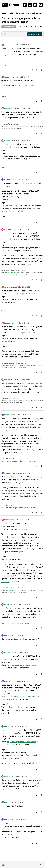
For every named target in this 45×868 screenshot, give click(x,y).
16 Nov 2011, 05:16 (25, 652)
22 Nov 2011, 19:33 (21, 802)
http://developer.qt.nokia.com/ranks (21, 665)
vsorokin (7, 140)
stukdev (7, 179)
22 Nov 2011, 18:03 (22, 776)
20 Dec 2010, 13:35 (24, 473)
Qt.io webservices (9, 27)
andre (6, 681)
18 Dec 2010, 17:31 (23, 229)
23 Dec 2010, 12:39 (24, 604)
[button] (3, 865)
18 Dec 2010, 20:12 (23, 379)
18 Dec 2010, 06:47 (23, 77)
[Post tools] (42, 70)
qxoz (6, 635)
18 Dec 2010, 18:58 (23, 287)
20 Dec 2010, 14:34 (23, 520)
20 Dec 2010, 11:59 (24, 415)
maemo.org (6, 582)
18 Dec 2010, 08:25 (23, 140)
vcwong (7, 45)
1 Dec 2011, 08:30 (20, 819)
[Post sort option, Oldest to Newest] (5, 34)
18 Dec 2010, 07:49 (23, 108)
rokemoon (8, 652)
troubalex (8, 415)
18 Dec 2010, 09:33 (23, 179)
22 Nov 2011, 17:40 (21, 726)
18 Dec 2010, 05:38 (23, 45)
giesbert (7, 108)
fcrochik (7, 229)
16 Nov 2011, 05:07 (21, 635)
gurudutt (7, 604)
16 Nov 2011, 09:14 (22, 681)
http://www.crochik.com (12, 273)
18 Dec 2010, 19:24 (23, 323)
